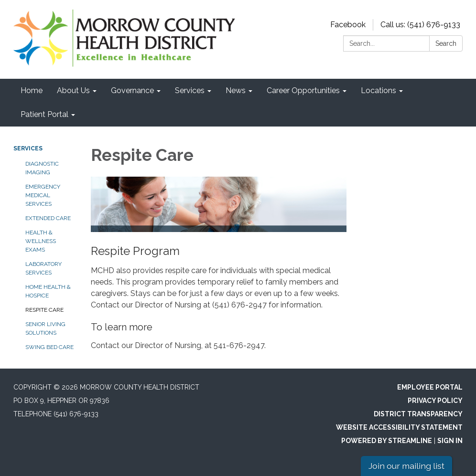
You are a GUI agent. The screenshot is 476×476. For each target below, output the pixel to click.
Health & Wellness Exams (41, 241)
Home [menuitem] (32, 90)
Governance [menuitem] (132, 90)
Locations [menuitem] (379, 90)
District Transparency (418, 414)
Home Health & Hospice (48, 291)
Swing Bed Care (49, 347)
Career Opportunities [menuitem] (303, 90)
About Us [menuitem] (73, 90)
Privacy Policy (435, 401)
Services (28, 148)
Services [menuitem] (190, 90)
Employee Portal (430, 387)
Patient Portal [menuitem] (44, 114)
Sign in (450, 441)
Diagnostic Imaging (42, 168)
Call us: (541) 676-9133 (420, 25)
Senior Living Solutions (45, 328)
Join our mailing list (406, 466)
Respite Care (44, 310)
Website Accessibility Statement (399, 427)
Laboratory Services (43, 268)
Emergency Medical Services (43, 195)
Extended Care (48, 218)
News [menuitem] (236, 90)
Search (446, 43)
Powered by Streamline (387, 441)
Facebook (348, 25)
